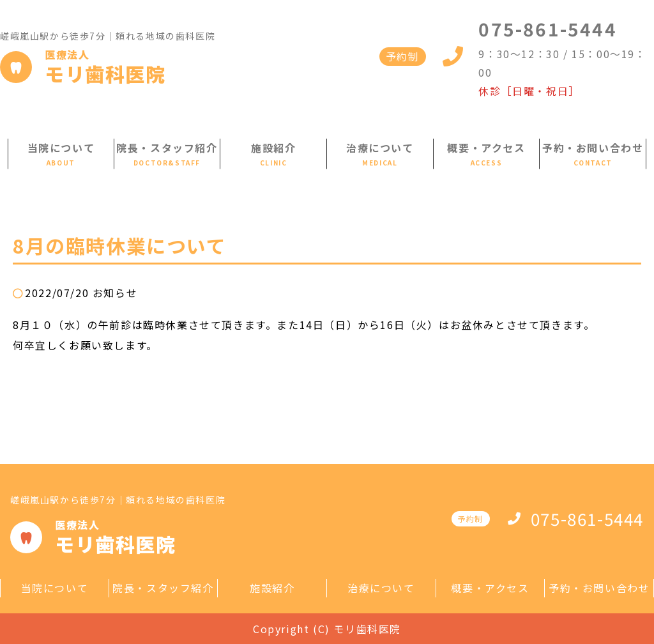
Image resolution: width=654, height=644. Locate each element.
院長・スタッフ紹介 (167, 148)
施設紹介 (273, 148)
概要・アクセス (486, 148)
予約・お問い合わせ (593, 148)
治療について (380, 148)
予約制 (403, 56)
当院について (61, 148)
